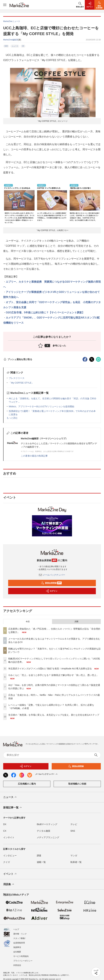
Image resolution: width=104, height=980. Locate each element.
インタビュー (10, 856)
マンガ (74, 856)
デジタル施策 (44, 831)
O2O (6, 46)
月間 (76, 622)
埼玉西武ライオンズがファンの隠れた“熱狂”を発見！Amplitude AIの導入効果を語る (50, 669)
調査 (39, 856)
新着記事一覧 (13, 808)
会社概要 (17, 952)
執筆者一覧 (76, 862)
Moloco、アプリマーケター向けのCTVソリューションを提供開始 (42, 406)
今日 (28, 622)
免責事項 (17, 947)
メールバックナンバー (52, 575)
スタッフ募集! (19, 938)
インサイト (9, 837)
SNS (73, 831)
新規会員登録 (51, 583)
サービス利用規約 (21, 956)
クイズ (7, 862)
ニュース (15, 46)
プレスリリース (17, 378)
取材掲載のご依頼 (77, 784)
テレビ (74, 824)
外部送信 (17, 965)
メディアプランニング (48, 837)
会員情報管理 (19, 943)
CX (23, 46)
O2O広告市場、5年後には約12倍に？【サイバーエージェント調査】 (45, 312)
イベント (10, 874)
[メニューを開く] (5, 5)
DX (5, 824)
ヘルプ (16, 929)
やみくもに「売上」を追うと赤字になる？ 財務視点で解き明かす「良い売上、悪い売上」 (53, 675)
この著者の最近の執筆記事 (34, 456)
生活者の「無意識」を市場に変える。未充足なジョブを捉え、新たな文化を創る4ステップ (54, 715)
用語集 (9, 884)
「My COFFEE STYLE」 (21, 383)
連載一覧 (41, 862)
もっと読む (12, 418)
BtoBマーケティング (47, 824)
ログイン (52, 591)
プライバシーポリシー (23, 961)
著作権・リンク (20, 934)
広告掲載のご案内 (27, 784)
